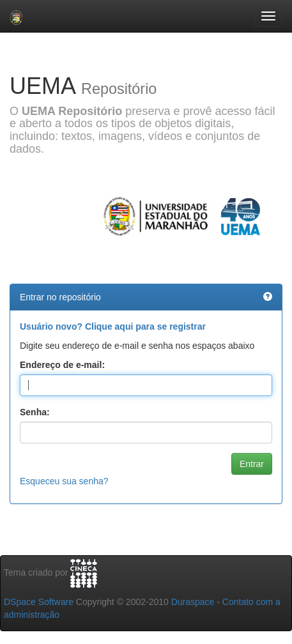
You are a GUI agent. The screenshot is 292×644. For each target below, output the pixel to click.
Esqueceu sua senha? (64, 481)
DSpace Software (39, 602)
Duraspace (193, 602)
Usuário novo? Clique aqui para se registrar (113, 326)
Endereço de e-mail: (62, 365)
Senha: (35, 412)
